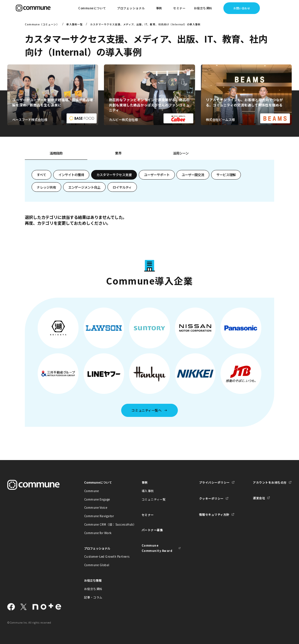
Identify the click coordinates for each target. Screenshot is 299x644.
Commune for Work (98, 533)
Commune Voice (96, 507)
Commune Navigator (99, 516)
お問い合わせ (242, 8)
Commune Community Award (157, 548)
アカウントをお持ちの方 (270, 482)
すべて (41, 175)
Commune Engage (97, 499)
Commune (92, 491)
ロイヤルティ (122, 187)
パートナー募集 (152, 530)
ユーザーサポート (157, 175)
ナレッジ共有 (46, 187)
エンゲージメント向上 (84, 187)
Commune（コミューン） (42, 24)
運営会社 (259, 498)
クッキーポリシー (211, 498)
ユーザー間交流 (193, 175)
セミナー (179, 8)
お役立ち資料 (93, 589)
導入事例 (148, 491)
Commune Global (97, 565)
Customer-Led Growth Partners (104, 556)
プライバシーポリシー (214, 482)
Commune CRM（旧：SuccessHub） (104, 524)
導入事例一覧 (75, 24)
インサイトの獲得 (71, 175)
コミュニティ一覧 (154, 499)
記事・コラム (93, 597)
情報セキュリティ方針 (214, 514)
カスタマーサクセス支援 (114, 175)
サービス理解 (226, 175)
